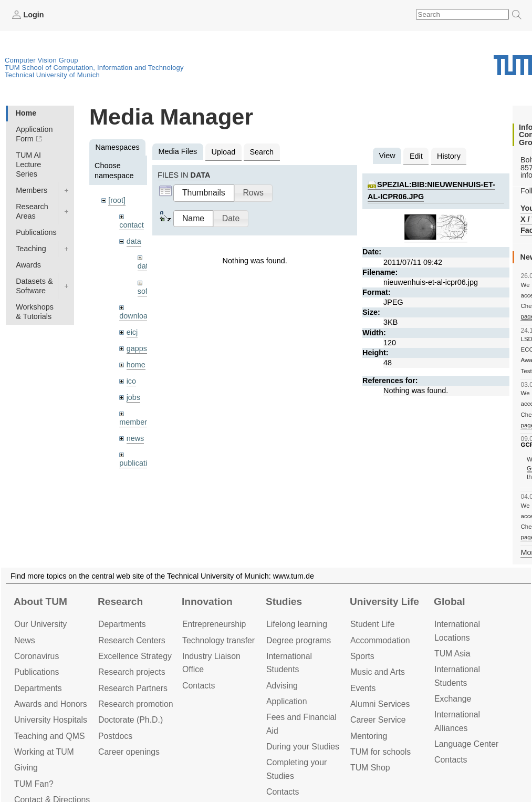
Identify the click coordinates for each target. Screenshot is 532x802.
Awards (28, 265)
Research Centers (132, 640)
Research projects (132, 672)
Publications (36, 232)
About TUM (40, 601)
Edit (416, 156)
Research (120, 601)
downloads (137, 316)
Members (32, 190)
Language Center (466, 744)
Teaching (31, 249)
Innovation (207, 601)
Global (450, 601)
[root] (117, 200)
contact (131, 225)
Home (26, 113)
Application (286, 701)
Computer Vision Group (41, 60)
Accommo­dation (380, 640)
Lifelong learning (297, 624)
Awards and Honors (51, 704)
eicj (132, 332)
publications (139, 463)
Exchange (453, 699)
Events (363, 688)
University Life (384, 601)
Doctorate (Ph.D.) (131, 720)
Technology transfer (218, 640)
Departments (38, 688)
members (135, 422)
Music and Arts (378, 672)
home (136, 365)
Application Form (34, 134)
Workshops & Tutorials (35, 312)
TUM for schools (380, 752)
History (449, 156)
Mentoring (369, 736)
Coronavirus (36, 656)
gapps (137, 348)
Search (262, 152)
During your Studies (303, 747)
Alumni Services (380, 704)
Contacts (199, 686)
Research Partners (133, 688)
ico (131, 381)
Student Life (372, 624)
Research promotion (136, 704)
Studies (284, 601)
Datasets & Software (34, 286)
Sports (362, 656)
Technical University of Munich (52, 75)
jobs (133, 397)
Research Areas (32, 211)
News (25, 640)
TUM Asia (452, 654)
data (134, 241)
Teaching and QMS (50, 736)
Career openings (129, 752)
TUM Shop (370, 768)
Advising (282, 686)
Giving (26, 768)
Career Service (378, 720)
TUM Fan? (34, 784)
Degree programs (299, 640)
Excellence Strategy (135, 656)
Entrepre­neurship (214, 624)
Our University (40, 624)
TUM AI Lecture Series (28, 164)
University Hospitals (51, 720)
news (135, 438)
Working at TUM (44, 752)
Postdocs (115, 736)
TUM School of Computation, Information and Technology (94, 68)
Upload (224, 152)
